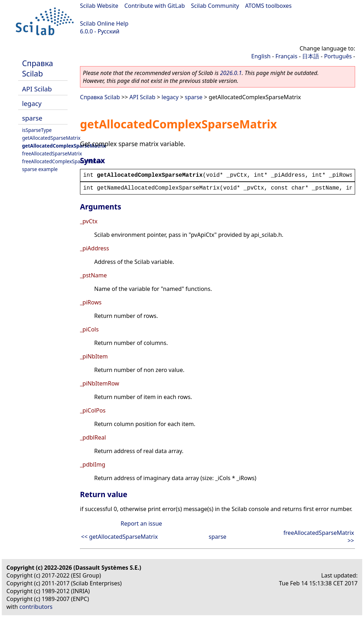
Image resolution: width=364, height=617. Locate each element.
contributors (36, 607)
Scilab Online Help (104, 23)
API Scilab (37, 89)
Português (338, 56)
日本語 (311, 56)
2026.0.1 (231, 73)
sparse (32, 118)
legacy (32, 103)
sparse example (40, 169)
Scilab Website (99, 6)
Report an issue (141, 523)
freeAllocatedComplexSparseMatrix (62, 161)
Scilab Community (215, 6)
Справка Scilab (38, 68)
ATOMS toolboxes (269, 6)
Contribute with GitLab (155, 6)
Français (287, 56)
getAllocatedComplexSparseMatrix (64, 146)
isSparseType (37, 130)
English (261, 56)
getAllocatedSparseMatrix (51, 138)
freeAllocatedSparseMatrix (52, 153)
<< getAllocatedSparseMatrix (119, 537)
